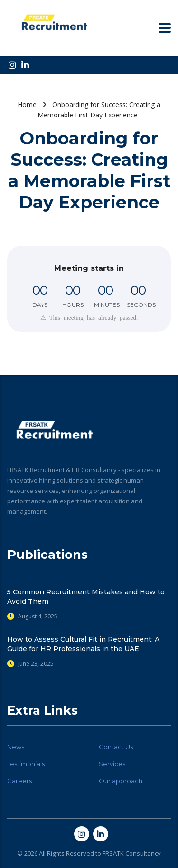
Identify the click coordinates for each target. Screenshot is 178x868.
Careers (19, 781)
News (16, 747)
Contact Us (116, 747)
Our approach (121, 781)
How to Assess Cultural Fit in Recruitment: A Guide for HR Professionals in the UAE (83, 644)
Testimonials (26, 764)
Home (27, 104)
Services (112, 764)
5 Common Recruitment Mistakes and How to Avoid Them (86, 597)
